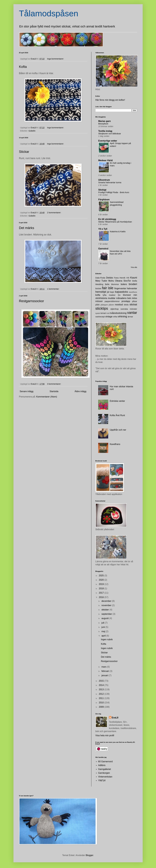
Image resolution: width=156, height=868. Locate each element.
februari (106, 671)
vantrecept (100, 317)
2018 (102, 588)
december (107, 601)
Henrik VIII (124, 278)
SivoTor (127, 281)
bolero (124, 284)
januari (105, 675)
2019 (102, 584)
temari (103, 313)
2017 (102, 593)
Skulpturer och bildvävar (110, 134)
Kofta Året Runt (117, 415)
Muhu (111, 281)
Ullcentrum (104, 180)
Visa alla (134, 267)
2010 (102, 703)
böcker (98, 288)
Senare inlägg (27, 391)
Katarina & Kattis (118, 231)
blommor (115, 284)
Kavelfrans (115, 444)
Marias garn (105, 121)
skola (126, 305)
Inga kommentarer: (56, 59)
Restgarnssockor (32, 301)
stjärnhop (115, 309)
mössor (99, 301)
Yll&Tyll (102, 780)
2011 (102, 698)
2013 (102, 689)
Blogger (89, 855)
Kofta (23, 67)
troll (108, 313)
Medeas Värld (106, 160)
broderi (133, 284)
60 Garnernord (105, 762)
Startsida (54, 391)
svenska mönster (129, 309)
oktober (105, 610)
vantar (132, 313)
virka (115, 317)
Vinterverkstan (105, 777)
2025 (102, 576)
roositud (119, 305)
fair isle (108, 288)
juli (103, 623)
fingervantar (120, 288)
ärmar (130, 317)
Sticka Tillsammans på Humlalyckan (115, 222)
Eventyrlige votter (108, 141)
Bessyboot (103, 124)
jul (108, 292)
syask (98, 313)
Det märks (27, 228)
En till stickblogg (107, 219)
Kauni (134, 278)
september (107, 614)
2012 (102, 694)
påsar (135, 301)
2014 (102, 685)
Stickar (24, 152)
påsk (98, 305)
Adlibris (102, 765)
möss (134, 298)
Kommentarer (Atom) (47, 397)
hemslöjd (101, 292)
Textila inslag (105, 131)
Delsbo (110, 278)
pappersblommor (112, 301)
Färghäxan (104, 200)
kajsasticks (122, 292)
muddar (112, 298)
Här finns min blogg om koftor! (110, 100)
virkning (122, 316)
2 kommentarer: (54, 213)
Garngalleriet (105, 769)
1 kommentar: (53, 289)
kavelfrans (133, 292)
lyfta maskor (109, 295)
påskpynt (104, 305)
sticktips (102, 308)
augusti (105, 618)
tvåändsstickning (118, 313)
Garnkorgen (104, 773)
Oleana (119, 281)
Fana (116, 278)
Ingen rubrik (107, 639)
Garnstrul (103, 249)
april (104, 636)
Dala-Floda (100, 278)
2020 (102, 580)
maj (103, 631)
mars (104, 667)
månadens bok (123, 298)
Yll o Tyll (103, 229)
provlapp (126, 301)
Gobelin (32, 131)
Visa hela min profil (105, 735)
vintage (109, 317)
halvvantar (132, 288)
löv (119, 295)
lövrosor (127, 295)
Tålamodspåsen (49, 13)
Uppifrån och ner (118, 430)
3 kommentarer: (54, 384)
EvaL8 (115, 718)
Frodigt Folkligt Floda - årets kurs (114, 192)
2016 (102, 597)
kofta (98, 295)
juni (103, 627)
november (107, 605)
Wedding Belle (102, 284)
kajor (112, 292)
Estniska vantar (117, 401)
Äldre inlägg (81, 391)
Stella (135, 281)
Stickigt (102, 190)
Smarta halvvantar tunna (110, 182)
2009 (102, 707)
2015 (102, 681)
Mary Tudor (101, 281)
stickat (133, 304)
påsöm (111, 305)
